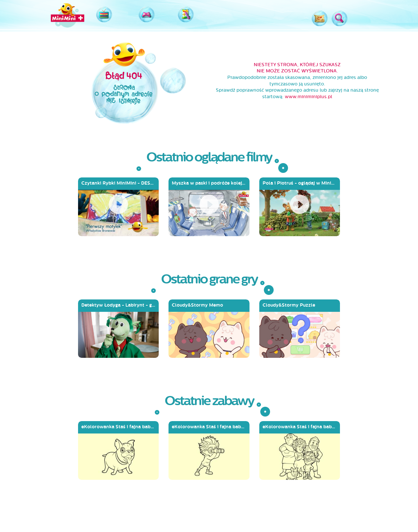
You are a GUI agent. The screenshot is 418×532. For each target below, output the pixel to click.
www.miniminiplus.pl (308, 97)
